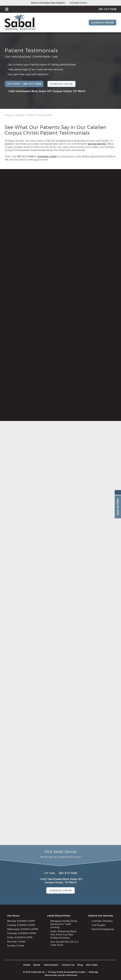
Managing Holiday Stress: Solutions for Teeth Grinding (64, 924)
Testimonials (51, 965)
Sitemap (93, 972)
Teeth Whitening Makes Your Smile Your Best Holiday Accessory (63, 935)
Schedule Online (78, 3)
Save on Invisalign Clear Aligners (48, 3)
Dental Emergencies (103, 929)
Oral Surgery (98, 925)
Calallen (19, 115)
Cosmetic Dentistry (102, 921)
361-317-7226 (25, 156)
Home (8, 115)
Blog (80, 965)
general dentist (97, 144)
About (37, 965)
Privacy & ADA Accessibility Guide (66, 972)
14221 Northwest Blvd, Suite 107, (46, 91)
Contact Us (68, 965)
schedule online (47, 156)
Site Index (92, 965)
